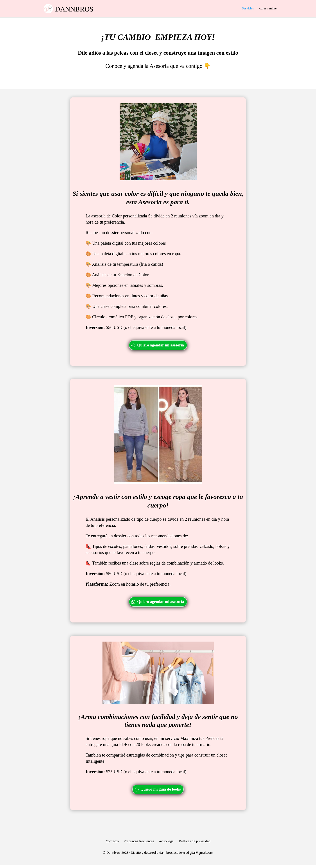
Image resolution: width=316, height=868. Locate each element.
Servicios (248, 9)
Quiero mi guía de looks (161, 792)
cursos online (268, 9)
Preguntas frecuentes (139, 844)
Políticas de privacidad (195, 844)
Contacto (112, 844)
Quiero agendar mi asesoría (161, 346)
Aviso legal (167, 844)
